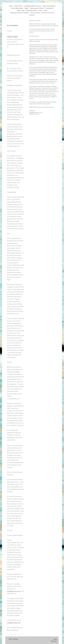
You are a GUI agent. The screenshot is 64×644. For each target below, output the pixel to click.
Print (10, 639)
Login (55, 639)
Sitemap (15, 639)
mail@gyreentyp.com (14, 591)
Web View (54, 641)
